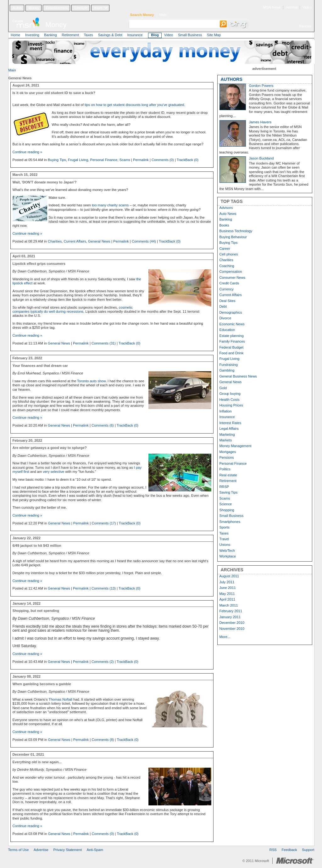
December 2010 (232, 623)
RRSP (224, 487)
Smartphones (230, 522)
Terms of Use (19, 850)
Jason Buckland (261, 158)
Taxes (89, 35)
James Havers (260, 122)
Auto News (228, 214)
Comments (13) (104, 588)
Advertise (41, 850)
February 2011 (231, 611)
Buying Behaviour (233, 237)
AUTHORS (232, 79)
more (98, 8)
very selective (54, 472)
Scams (125, 160)
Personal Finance (104, 160)
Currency (227, 289)
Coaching (227, 266)
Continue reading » (28, 152)
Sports (225, 527)
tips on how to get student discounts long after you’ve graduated (134, 105)
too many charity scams (110, 205)
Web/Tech (227, 551)
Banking (50, 35)
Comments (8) (103, 740)
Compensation (231, 272)
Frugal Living (78, 160)
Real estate (228, 475)
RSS (273, 850)
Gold (223, 388)
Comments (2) (103, 662)
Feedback (289, 850)
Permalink (141, 160)
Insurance (135, 35)
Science (226, 504)
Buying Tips (57, 160)
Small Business (190, 35)
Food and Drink (232, 353)
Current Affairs (75, 241)
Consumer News (233, 277)
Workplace (228, 556)
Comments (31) (104, 343)
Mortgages (228, 452)
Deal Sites (228, 301)
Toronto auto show (91, 381)
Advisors (226, 208)
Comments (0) (163, 160)
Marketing (227, 434)
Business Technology (236, 231)
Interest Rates (230, 423)
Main (12, 70)
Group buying (230, 394)
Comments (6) (103, 425)
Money (34, 8)
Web (163, 15)
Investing (32, 35)
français (305, 26)
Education (227, 330)
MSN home (272, 7)
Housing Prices (231, 405)
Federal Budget (232, 347)
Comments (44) (144, 241)
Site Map (214, 35)
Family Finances (232, 341)
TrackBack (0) (188, 160)
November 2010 (232, 629)
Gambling (227, 370)
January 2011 (230, 617)
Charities (55, 241)
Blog (155, 35)
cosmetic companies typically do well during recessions (73, 309)
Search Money (142, 15)
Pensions (227, 457)
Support (308, 850)
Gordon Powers (261, 86)
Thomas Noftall (61, 699)
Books (224, 225)
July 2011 (227, 582)
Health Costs (230, 400)
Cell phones (229, 254)
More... (225, 637)
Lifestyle (81, 8)
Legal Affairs (229, 428)
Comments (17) (104, 523)
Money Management (236, 446)
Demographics (231, 312)
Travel (224, 539)
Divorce (225, 318)
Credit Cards (229, 283)
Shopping (227, 510)
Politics (225, 469)
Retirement (70, 35)
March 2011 (229, 605)
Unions (225, 545)
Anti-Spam (95, 850)
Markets (226, 440)
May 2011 (227, 594)
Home (15, 35)
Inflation (226, 411)
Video (307, 7)
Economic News (232, 324)
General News (99, 241)
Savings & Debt (110, 35)
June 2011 (228, 588)
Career (225, 249)
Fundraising (229, 365)
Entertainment (57, 8)
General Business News (238, 376)
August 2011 (229, 576)
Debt (223, 306)
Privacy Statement (67, 850)
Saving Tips (229, 492)
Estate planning (232, 336)
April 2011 (227, 599)
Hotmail (292, 7)
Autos (17, 8)
